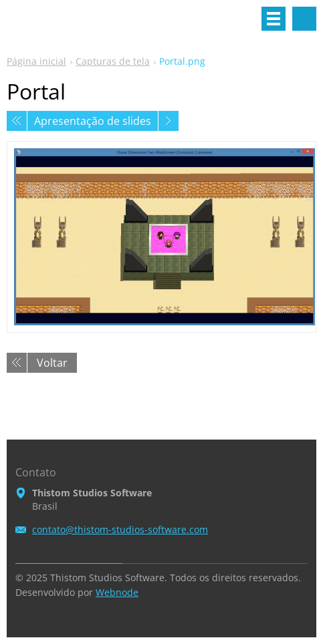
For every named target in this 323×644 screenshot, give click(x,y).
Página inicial (36, 61)
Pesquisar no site (304, 19)
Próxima (169, 121)
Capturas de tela (113, 61)
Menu (274, 19)
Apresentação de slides (93, 121)
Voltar (52, 363)
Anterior (17, 121)
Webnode (117, 592)
